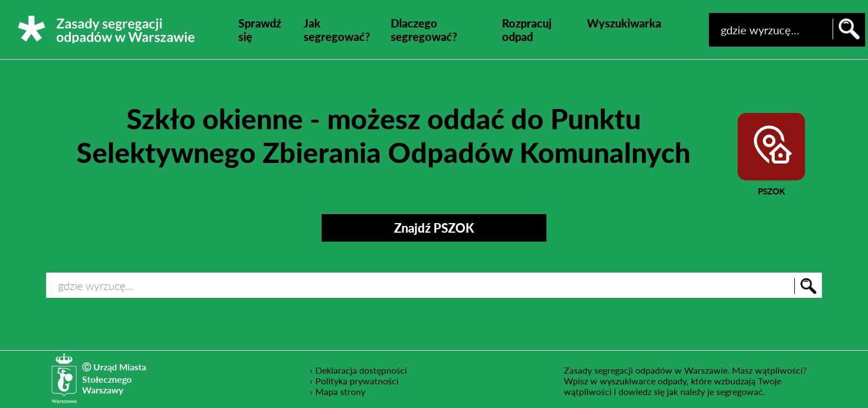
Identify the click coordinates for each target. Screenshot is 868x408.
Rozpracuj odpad (527, 30)
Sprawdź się (260, 30)
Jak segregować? (337, 30)
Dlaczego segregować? (424, 30)
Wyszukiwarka (624, 23)
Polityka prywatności (357, 380)
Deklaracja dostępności (361, 370)
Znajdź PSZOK (434, 228)
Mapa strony (340, 391)
